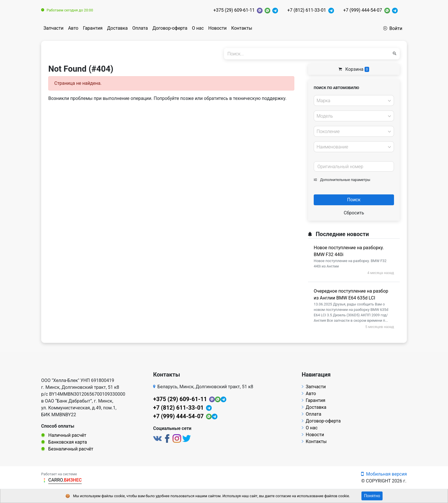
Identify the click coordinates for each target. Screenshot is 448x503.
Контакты (242, 28)
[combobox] (354, 100)
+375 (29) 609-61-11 (234, 10)
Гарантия (93, 28)
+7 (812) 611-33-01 (307, 10)
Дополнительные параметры (342, 180)
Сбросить (354, 213)
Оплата (140, 28)
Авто (73, 28)
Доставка (117, 28)
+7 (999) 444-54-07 (363, 10)
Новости (217, 28)
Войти (393, 28)
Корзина (354, 69)
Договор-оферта (170, 28)
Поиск (354, 200)
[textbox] (352, 101)
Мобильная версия (384, 474)
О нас (198, 28)
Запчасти (53, 28)
